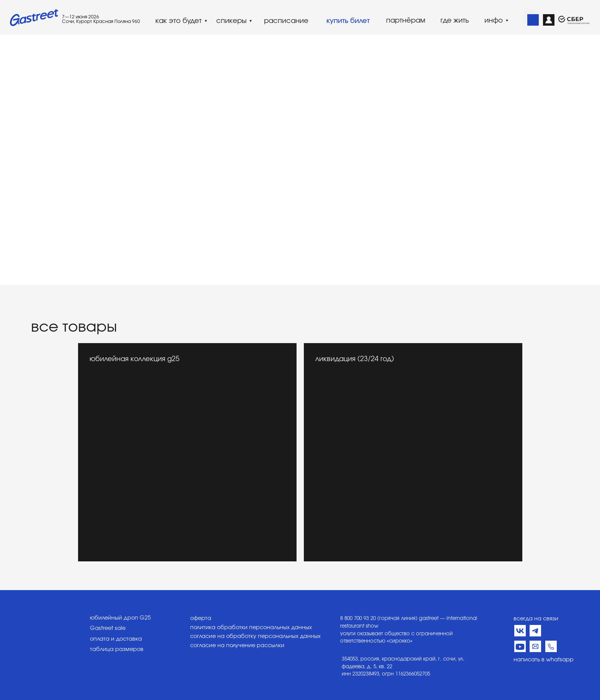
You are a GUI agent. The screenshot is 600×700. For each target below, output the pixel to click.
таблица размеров (117, 649)
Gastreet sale (108, 628)
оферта (201, 618)
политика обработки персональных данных (251, 628)
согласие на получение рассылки (237, 646)
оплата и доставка (116, 639)
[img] (533, 20)
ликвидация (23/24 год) (355, 359)
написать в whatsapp (544, 660)
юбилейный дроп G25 (120, 618)
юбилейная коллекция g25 (135, 359)
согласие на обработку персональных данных (255, 636)
